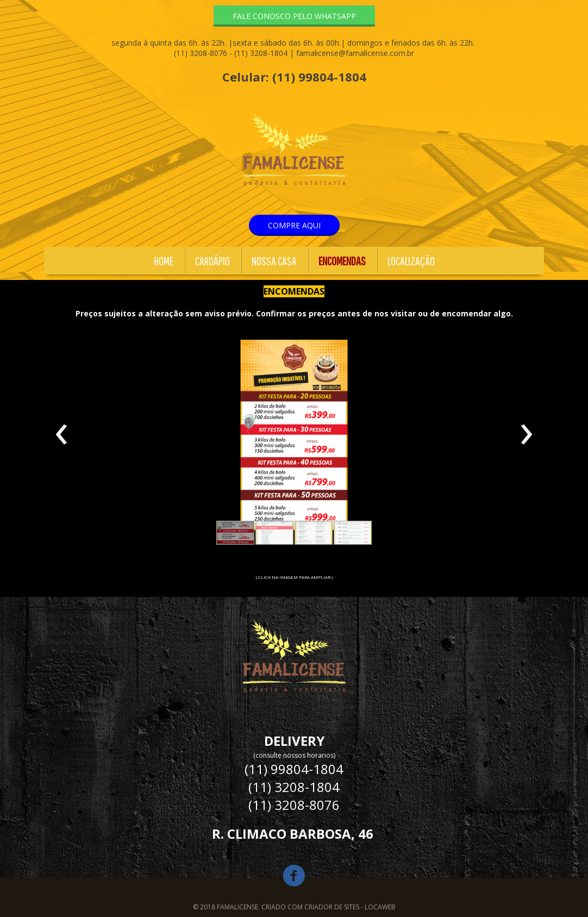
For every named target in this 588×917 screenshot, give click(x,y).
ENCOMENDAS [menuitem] (342, 261)
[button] (294, 16)
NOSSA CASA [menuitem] (274, 261)
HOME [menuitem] (164, 261)
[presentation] (62, 435)
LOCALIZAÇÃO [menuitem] (411, 261)
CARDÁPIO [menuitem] (212, 261)
